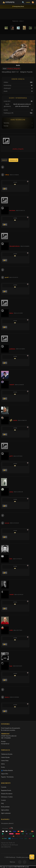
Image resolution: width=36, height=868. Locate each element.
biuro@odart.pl (5, 744)
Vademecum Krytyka (7, 754)
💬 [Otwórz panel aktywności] (32, 857)
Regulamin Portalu (6, 790)
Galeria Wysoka (5, 757)
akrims (11, 492)
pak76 (11, 456)
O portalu (4, 787)
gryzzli (7, 277)
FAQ (2, 803)
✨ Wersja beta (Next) (18, 6)
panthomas (12, 349)
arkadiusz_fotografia (13, 69)
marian (15, 420)
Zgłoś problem (5, 810)
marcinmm (12, 210)
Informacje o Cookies (7, 797)
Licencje (3, 800)
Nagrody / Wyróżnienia (7, 777)
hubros (11, 313)
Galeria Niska (5, 761)
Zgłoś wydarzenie (6, 813)
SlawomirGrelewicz (15, 246)
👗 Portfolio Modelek (7, 770)
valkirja (7, 175)
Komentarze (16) (13, 160)
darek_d (7, 697)
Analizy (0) (4, 160)
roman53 (12, 385)
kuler (11, 559)
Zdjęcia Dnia (5, 774)
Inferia (3, 764)
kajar (11, 666)
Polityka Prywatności (7, 794)
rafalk (11, 630)
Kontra (3, 767)
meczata (7, 523)
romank (12, 594)
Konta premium (5, 807)
